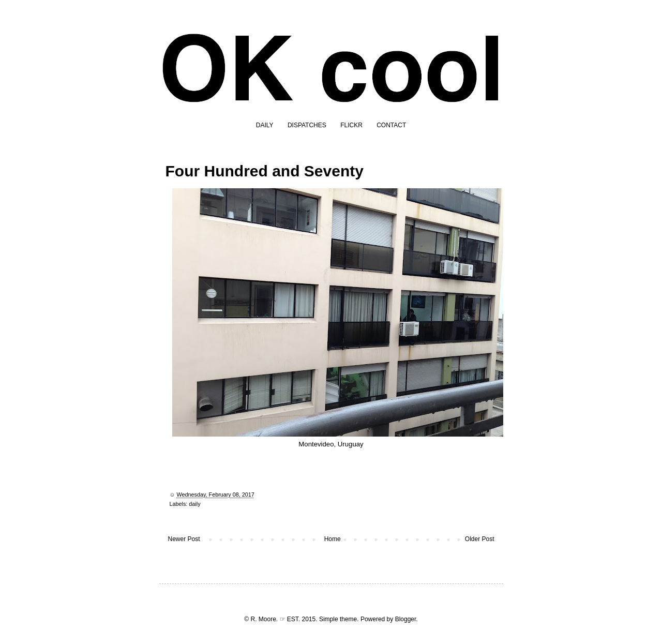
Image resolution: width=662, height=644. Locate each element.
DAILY (265, 125)
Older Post (480, 539)
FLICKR (351, 125)
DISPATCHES (307, 125)
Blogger (406, 619)
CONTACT (391, 125)
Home (333, 539)
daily (194, 504)
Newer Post (184, 539)
